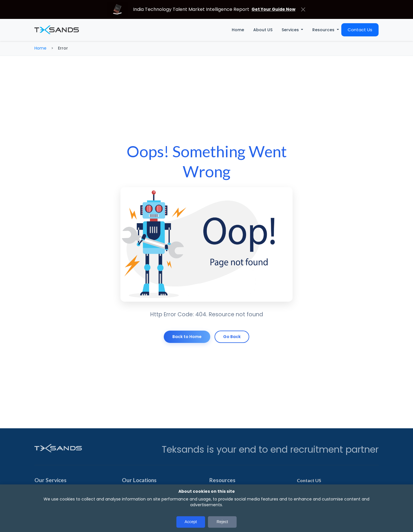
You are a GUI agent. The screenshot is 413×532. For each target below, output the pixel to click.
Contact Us (360, 30)
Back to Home (187, 337)
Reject (222, 522)
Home (238, 30)
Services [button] (291, 30)
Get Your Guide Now (273, 9)
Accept (191, 522)
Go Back (232, 337)
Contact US (309, 480)
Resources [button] (324, 30)
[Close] (303, 9)
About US (263, 30)
